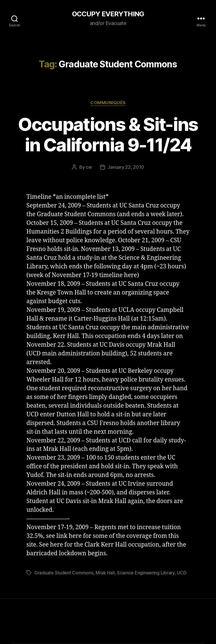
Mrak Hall (105, 573)
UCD (182, 573)
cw (89, 167)
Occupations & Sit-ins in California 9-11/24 (108, 134)
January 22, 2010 (126, 167)
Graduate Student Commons (64, 573)
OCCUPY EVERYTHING (108, 14)
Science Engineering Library (146, 573)
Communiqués (108, 103)
